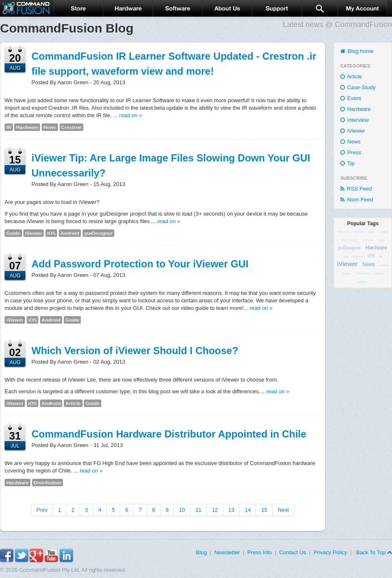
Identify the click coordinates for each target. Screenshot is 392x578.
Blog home (357, 51)
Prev (42, 510)
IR (9, 127)
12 (215, 510)
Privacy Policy (330, 552)
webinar (363, 282)
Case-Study (358, 87)
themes (379, 274)
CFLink (383, 232)
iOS (51, 233)
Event (351, 98)
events (368, 240)
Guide (13, 233)
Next (283, 510)
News (50, 127)
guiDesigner (98, 233)
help (346, 256)
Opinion (384, 265)
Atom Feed (357, 200)
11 (199, 510)
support (346, 274)
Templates (363, 273)
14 (248, 510)
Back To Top (373, 552)
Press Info (260, 552)
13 (231, 510)
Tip (347, 163)
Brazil (372, 232)
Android (70, 233)
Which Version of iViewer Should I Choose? (135, 351)
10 (182, 510)
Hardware (27, 127)
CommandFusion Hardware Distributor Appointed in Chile (169, 434)
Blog (201, 552)
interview (354, 120)
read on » (131, 115)
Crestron (72, 127)
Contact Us (293, 552)
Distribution (48, 483)
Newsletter (227, 552)
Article (73, 403)
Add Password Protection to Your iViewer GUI (140, 264)
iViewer (34, 233)
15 (264, 510)
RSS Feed (356, 189)
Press (351, 152)
